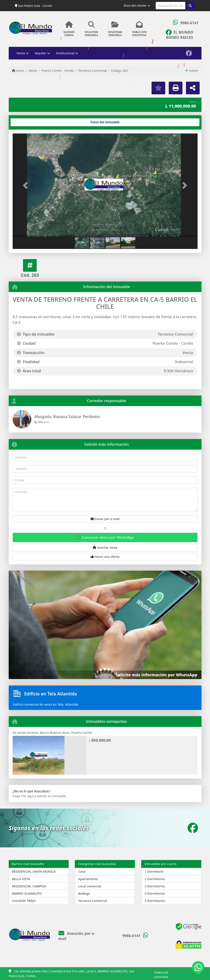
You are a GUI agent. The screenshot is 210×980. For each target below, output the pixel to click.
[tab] (28, 122)
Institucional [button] (65, 53)
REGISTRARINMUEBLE (115, 29)
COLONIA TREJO (24, 901)
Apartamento (88, 879)
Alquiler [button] (41, 53)
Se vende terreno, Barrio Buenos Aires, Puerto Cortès (52, 733)
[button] (190, 6)
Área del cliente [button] (135, 5)
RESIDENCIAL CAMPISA (29, 886)
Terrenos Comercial (92, 70)
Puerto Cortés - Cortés (58, 70)
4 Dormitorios (155, 893)
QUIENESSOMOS (69, 29)
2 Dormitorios (155, 879)
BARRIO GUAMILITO (27, 893)
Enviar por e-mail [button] (105, 519)
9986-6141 (189, 23)
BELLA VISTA (21, 879)
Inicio (18, 70)
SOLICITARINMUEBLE (91, 29)
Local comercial (90, 886)
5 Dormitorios (155, 901)
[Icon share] (180, 34)
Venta (33, 70)
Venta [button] (21, 53)
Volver (192, 70)
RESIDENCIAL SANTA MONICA (34, 871)
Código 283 (120, 70)
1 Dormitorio (154, 871)
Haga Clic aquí (23, 796)
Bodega (84, 893)
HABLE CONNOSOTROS (139, 29)
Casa (82, 871)
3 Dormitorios (155, 886)
